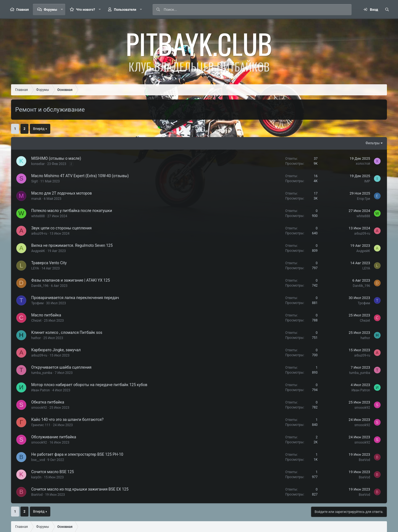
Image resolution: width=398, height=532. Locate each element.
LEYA (35, 268)
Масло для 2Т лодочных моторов (61, 193)
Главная (23, 10)
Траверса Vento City (49, 263)
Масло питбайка (46, 315)
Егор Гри (364, 199)
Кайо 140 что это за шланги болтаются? (67, 420)
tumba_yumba (42, 373)
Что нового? (86, 10)
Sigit (35, 181)
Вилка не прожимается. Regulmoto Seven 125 (72, 245)
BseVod (364, 460)
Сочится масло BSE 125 (53, 472)
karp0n (36, 477)
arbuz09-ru (39, 234)
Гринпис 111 (41, 425)
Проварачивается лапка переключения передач (75, 298)
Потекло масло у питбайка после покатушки (72, 211)
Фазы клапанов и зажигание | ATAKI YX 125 (71, 280)
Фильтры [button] (373, 143)
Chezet (36, 321)
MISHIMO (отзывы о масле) (56, 158)
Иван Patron (40, 390)
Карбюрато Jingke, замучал (56, 350)
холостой (363, 164)
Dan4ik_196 (40, 286)
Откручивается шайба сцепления (61, 367)
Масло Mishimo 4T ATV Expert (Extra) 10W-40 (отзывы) (80, 176)
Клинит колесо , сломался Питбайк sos (67, 332)
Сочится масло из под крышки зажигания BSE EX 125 (80, 489)
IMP (367, 181)
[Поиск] (257, 10)
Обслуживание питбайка (54, 437)
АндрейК (38, 251)
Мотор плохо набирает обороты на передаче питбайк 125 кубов (89, 385)
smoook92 (39, 408)
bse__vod (38, 460)
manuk (36, 199)
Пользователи (125, 10)
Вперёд (39, 129)
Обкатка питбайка (48, 402)
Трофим (37, 303)
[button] (62, 10)
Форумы (50, 10)
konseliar (38, 164)
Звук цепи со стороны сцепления (61, 228)
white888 (38, 216)
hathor (36, 338)
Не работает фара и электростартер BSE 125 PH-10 (77, 454)
